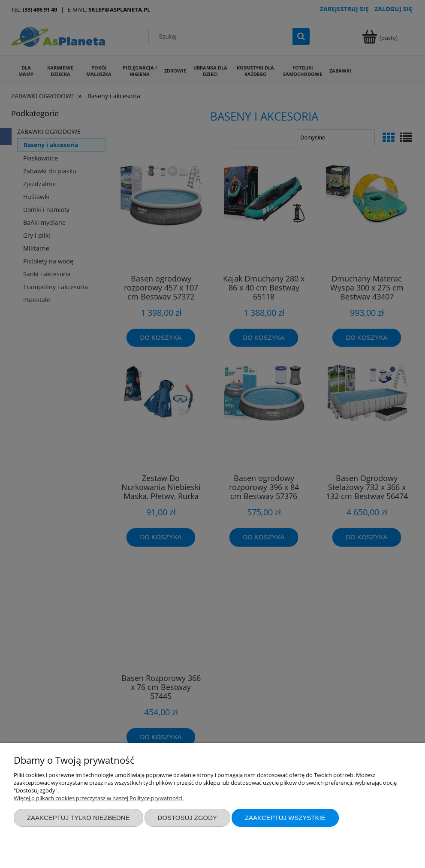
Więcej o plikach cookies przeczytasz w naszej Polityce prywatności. (99, 798)
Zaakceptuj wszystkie (285, 818)
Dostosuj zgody (187, 818)
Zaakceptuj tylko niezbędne (78, 818)
